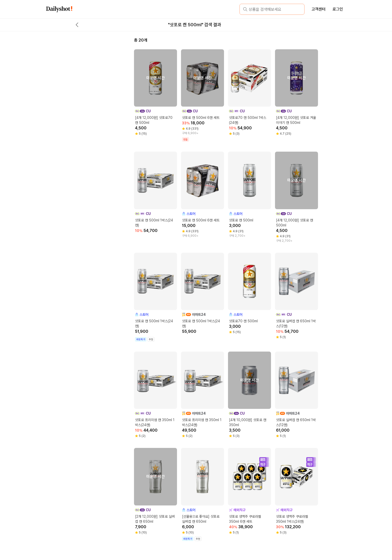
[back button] (77, 25)
